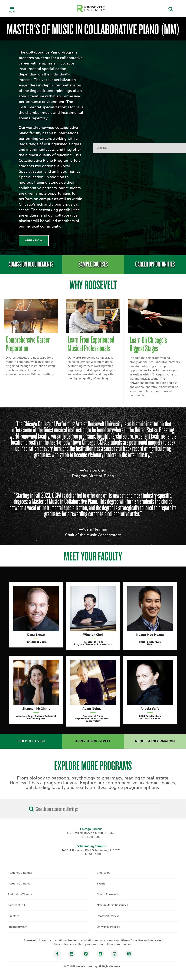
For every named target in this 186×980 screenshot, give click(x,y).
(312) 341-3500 (91, 837)
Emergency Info (17, 927)
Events (101, 884)
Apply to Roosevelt (93, 741)
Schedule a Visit (31, 741)
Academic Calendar (20, 873)
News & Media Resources (112, 905)
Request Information (155, 741)
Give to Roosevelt (108, 894)
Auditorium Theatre (20, 894)
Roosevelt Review (108, 916)
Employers (103, 873)
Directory (13, 916)
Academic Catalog (19, 884)
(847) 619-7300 (91, 854)
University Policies (108, 927)
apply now (34, 241)
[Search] (30, 808)
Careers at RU (16, 905)
